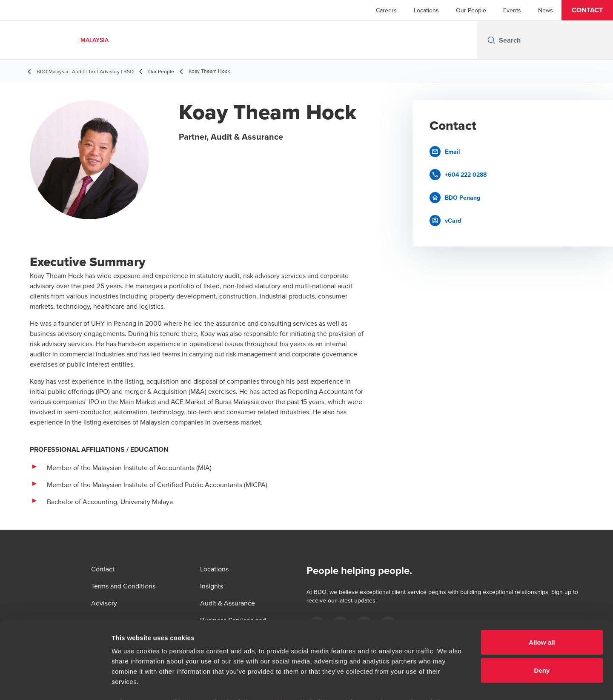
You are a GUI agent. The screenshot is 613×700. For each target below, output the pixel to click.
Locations (426, 10)
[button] (587, 10)
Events (512, 10)
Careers (386, 10)
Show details (447, 683)
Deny (542, 598)
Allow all (542, 570)
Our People (471, 10)
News (546, 10)
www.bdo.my (278, 630)
